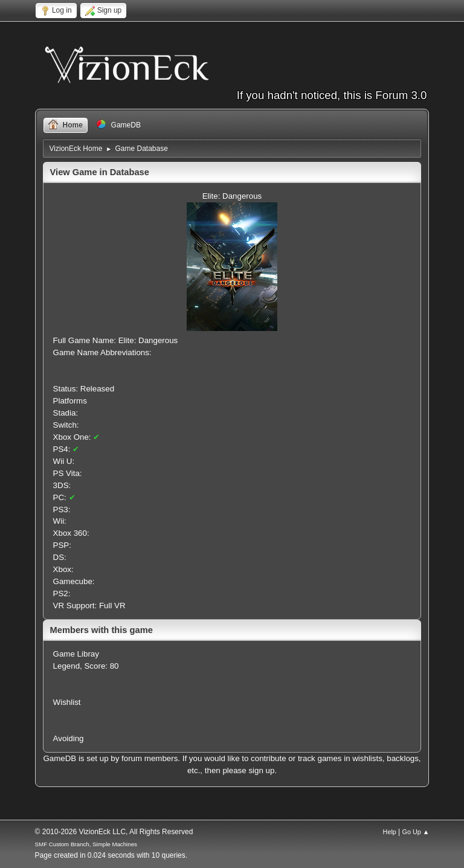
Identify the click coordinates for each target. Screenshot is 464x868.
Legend (66, 666)
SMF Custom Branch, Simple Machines (86, 844)
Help (390, 832)
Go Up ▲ (416, 832)
